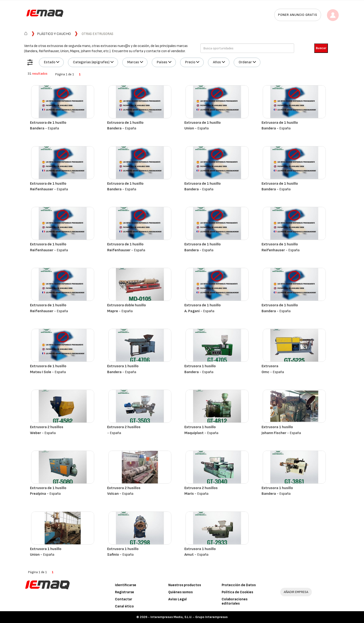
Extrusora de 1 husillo (48, 123)
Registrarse (125, 592)
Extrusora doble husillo (127, 305)
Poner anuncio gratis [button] (298, 15)
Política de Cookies (237, 592)
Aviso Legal (178, 599)
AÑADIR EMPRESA (296, 592)
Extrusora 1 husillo (123, 366)
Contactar (124, 599)
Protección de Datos (239, 585)
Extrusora (270, 366)
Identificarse (126, 585)
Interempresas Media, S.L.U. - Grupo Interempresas (189, 617)
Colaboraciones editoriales (235, 601)
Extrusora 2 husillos (47, 427)
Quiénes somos (180, 592)
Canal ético (124, 606)
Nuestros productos (185, 585)
